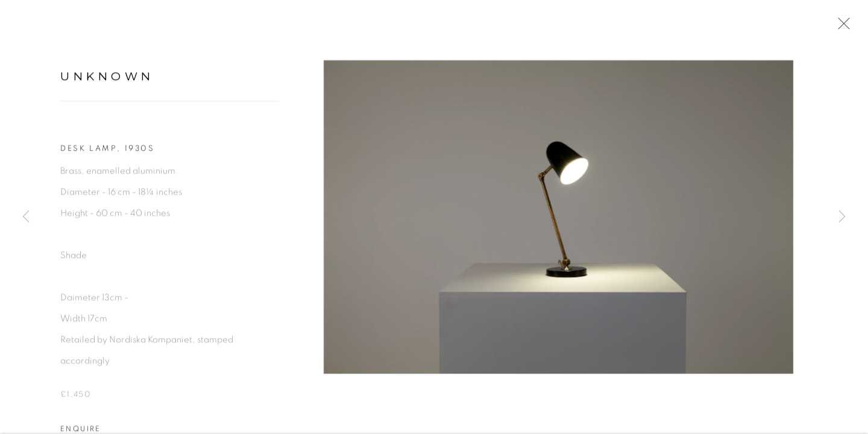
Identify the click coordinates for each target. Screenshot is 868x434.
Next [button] (842, 217)
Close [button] (841, 27)
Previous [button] (26, 217)
